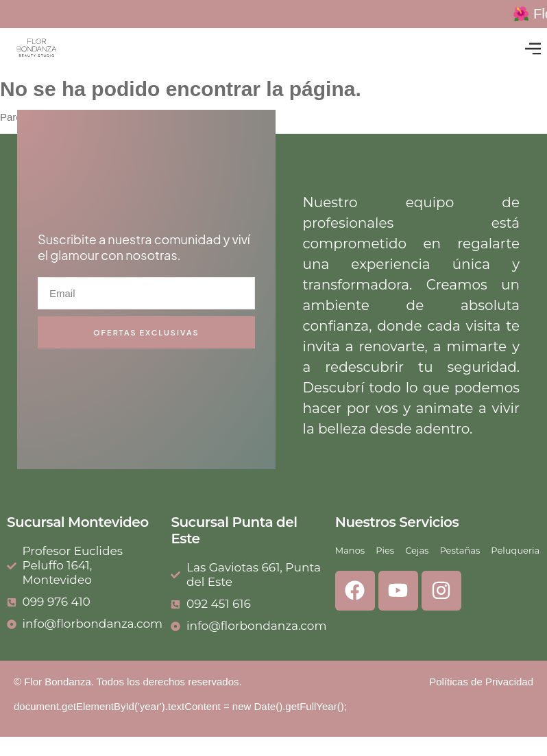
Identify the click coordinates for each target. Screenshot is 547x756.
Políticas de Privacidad (481, 682)
